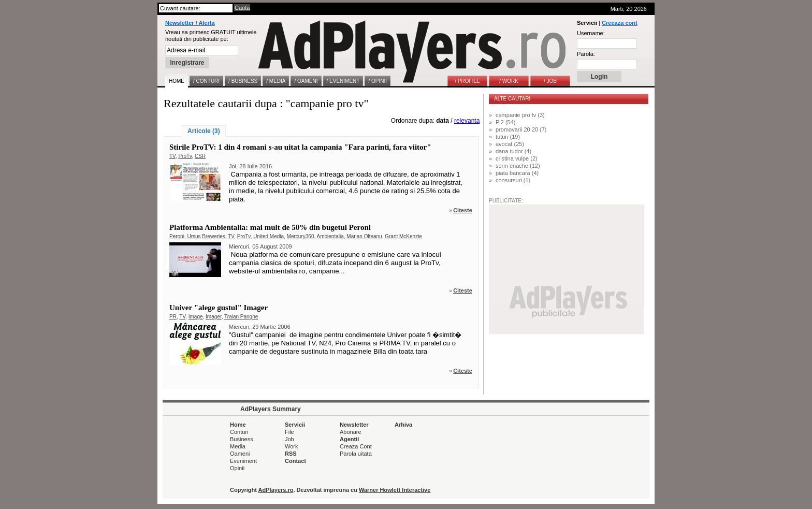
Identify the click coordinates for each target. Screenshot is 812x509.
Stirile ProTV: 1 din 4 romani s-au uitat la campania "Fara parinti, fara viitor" (300, 147)
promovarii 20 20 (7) (521, 129)
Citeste (463, 210)
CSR (200, 156)
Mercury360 (301, 236)
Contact (295, 461)
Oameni (240, 454)
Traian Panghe (241, 317)
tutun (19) (508, 137)
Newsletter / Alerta (190, 23)
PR (173, 317)
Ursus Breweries (206, 236)
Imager (214, 317)
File (289, 432)
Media (238, 446)
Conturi (239, 432)
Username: (591, 33)
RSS (291, 454)
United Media (269, 236)
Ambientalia (330, 236)
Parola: (586, 54)
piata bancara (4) (517, 173)
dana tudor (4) (513, 151)
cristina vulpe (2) (517, 158)
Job (289, 439)
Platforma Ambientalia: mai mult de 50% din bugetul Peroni (270, 227)
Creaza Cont (356, 446)
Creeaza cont (619, 23)
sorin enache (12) (518, 166)
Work (291, 446)
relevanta (467, 121)
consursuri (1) (513, 180)
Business (242, 439)
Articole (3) (204, 131)
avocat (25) (510, 144)
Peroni (177, 236)
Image (196, 317)
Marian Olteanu (364, 236)
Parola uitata (356, 454)
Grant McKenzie (403, 236)
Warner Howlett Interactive (395, 490)
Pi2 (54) (506, 122)
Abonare (351, 432)
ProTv (185, 156)
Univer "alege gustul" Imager (219, 308)
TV (172, 156)
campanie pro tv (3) (520, 115)
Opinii (237, 468)
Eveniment (243, 461)
